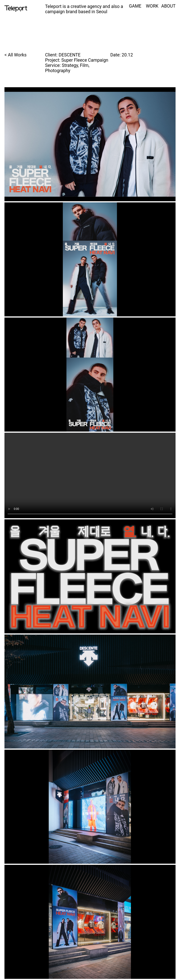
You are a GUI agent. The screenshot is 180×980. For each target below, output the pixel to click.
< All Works (16, 55)
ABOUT (168, 6)
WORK (152, 6)
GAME (135, 6)
